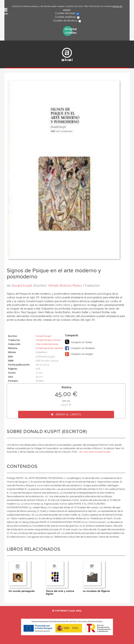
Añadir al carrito (68, 414)
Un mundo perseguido (22, 591)
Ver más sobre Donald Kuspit (95, 452)
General (59, 348)
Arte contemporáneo (47, 344)
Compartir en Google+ (79, 354)
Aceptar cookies (69, 31)
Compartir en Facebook (80, 348)
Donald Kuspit (22, 286)
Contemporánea (44, 348)
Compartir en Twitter (79, 342)
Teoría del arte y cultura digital (60, 592)
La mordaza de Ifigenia (96, 591)
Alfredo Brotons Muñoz (65, 286)
